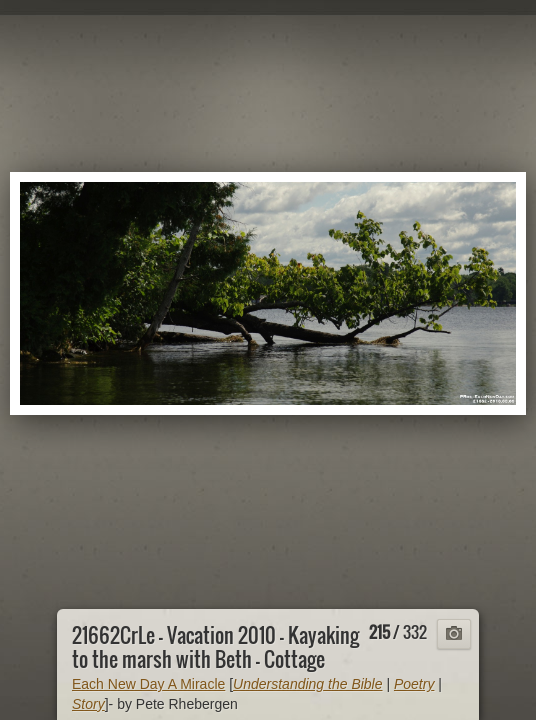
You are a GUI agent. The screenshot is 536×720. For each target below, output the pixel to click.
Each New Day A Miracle (148, 684)
